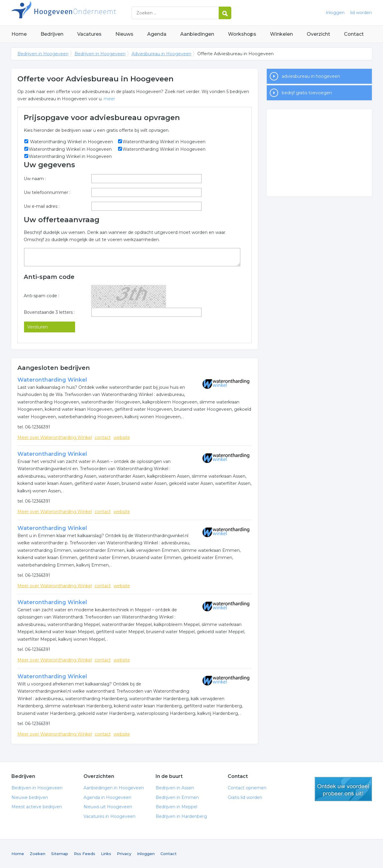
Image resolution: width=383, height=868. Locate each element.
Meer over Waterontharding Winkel (55, 437)
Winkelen (281, 34)
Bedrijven (52, 34)
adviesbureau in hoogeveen (311, 76)
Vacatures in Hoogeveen (109, 816)
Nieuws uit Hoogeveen (108, 807)
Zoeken (38, 854)
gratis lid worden (343, 789)
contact (103, 437)
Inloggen (146, 854)
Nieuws (124, 34)
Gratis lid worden (245, 797)
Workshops (242, 34)
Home (19, 34)
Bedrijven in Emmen (177, 797)
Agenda (157, 34)
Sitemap (60, 854)
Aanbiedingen (197, 34)
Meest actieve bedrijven (37, 807)
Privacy (124, 854)
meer (109, 99)
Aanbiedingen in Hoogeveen (114, 788)
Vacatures (89, 34)
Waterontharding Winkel (52, 380)
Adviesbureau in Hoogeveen (161, 54)
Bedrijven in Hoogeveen (87, 13)
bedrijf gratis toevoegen (307, 93)
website (122, 437)
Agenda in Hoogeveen (107, 797)
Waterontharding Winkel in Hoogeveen (71, 142)
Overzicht (318, 34)
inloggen (335, 13)
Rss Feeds (85, 854)
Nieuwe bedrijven (30, 797)
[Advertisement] (319, 153)
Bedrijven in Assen (175, 788)
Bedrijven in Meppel (176, 807)
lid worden (361, 13)
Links (106, 854)
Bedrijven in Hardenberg (181, 816)
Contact (354, 34)
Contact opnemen (247, 788)
